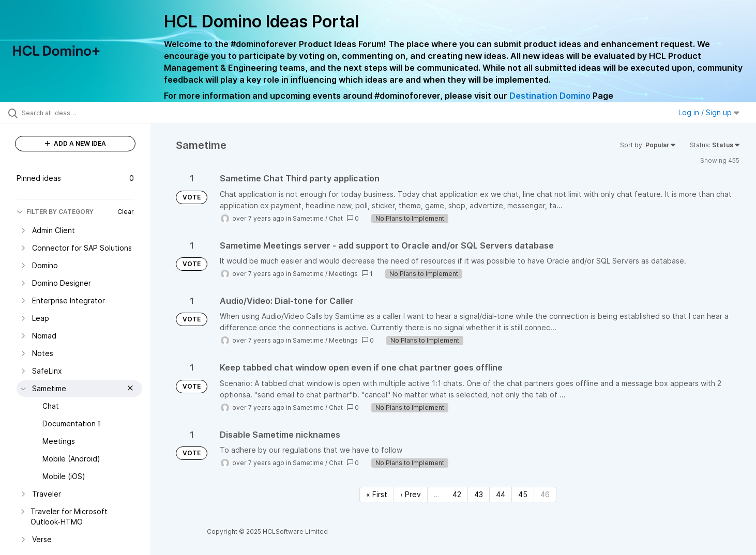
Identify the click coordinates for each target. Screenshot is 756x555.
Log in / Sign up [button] (709, 112)
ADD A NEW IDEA (75, 143)
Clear (126, 212)
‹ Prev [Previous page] (411, 494)
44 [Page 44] (501, 494)
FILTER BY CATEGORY (55, 212)
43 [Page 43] (479, 494)
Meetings (343, 274)
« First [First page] (377, 494)
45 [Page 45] (523, 494)
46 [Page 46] (545, 494)
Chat (336, 218)
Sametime (308, 218)
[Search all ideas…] (88, 113)
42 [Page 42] (457, 494)
